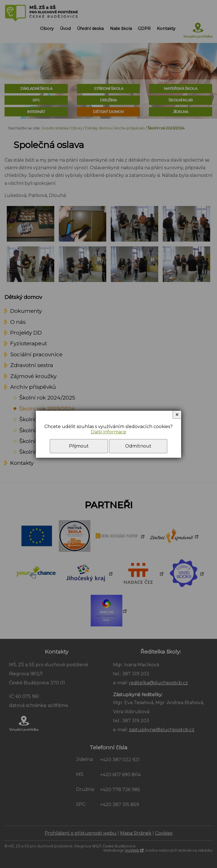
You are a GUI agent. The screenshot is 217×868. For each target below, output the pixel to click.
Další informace (109, 432)
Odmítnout (138, 446)
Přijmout (79, 446)
